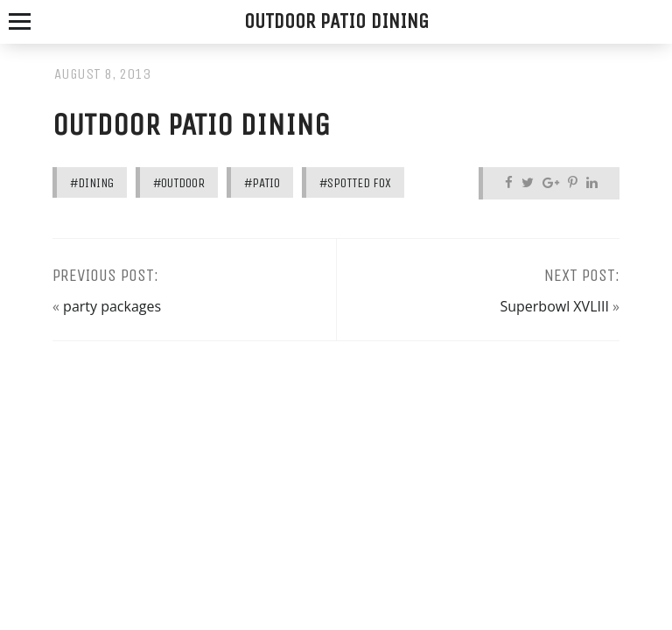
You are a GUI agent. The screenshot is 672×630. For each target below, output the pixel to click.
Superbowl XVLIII (554, 306)
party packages (112, 306)
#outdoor (179, 183)
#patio (262, 183)
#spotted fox (355, 183)
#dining (92, 183)
